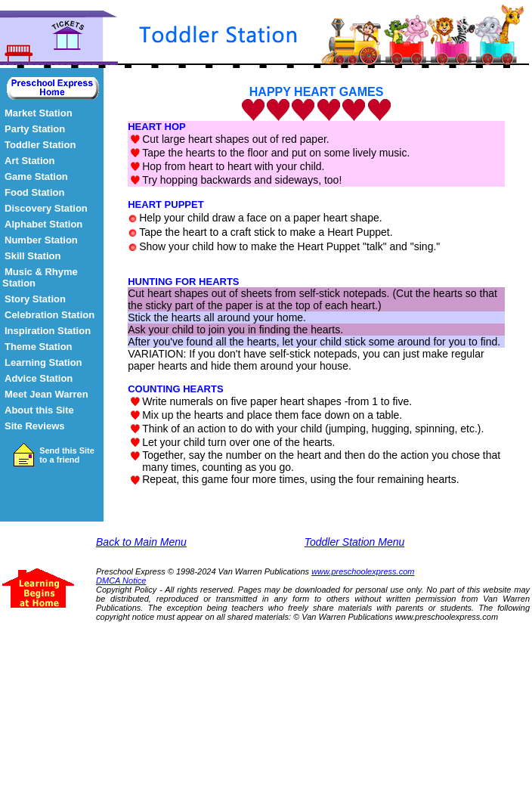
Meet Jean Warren (46, 394)
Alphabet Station (43, 224)
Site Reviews (35, 426)
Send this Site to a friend (67, 455)
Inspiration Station (48, 331)
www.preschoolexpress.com (363, 571)
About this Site (39, 410)
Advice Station (39, 378)
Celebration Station (49, 315)
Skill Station (32, 256)
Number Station (41, 240)
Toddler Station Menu (355, 542)
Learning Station (43, 362)
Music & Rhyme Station (40, 277)
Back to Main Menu (141, 542)
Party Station (35, 129)
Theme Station (39, 347)
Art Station (29, 161)
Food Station (34, 192)
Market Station (39, 113)
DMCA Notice (121, 581)
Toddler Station (40, 145)
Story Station (35, 299)
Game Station (36, 176)
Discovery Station (46, 208)
